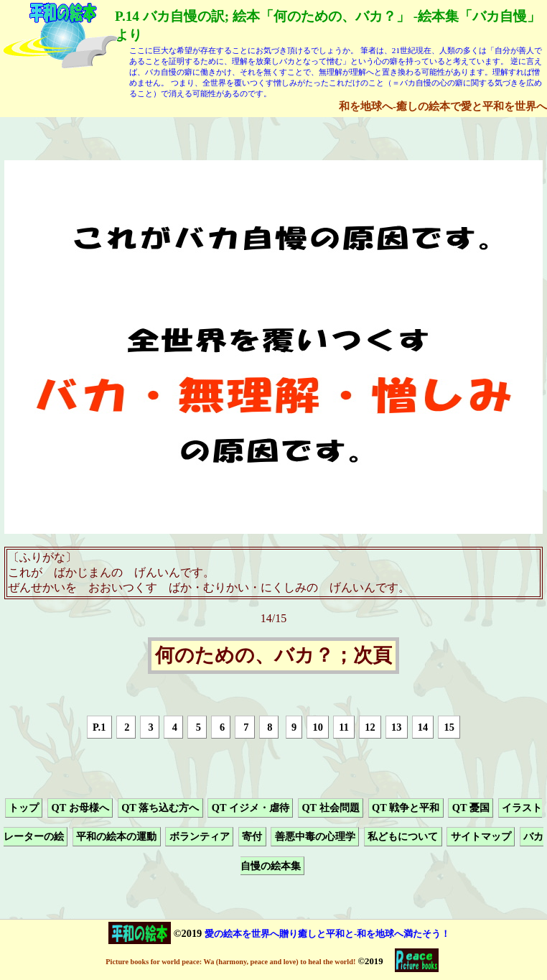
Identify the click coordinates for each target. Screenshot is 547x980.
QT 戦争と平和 (406, 808)
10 (317, 727)
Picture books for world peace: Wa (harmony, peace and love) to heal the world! (230, 962)
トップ (24, 808)
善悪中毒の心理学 (315, 837)
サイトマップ (481, 837)
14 (423, 727)
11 (344, 727)
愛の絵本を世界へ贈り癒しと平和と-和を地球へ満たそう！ (327, 934)
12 (370, 727)
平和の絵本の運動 (116, 837)
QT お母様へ (80, 808)
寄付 (252, 837)
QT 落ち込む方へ (160, 808)
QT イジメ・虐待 (251, 808)
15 (449, 727)
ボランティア (200, 837)
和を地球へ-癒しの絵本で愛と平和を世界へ (443, 106)
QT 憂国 (471, 808)
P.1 (99, 727)
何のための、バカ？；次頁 (273, 656)
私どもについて (403, 837)
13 (396, 727)
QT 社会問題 (330, 808)
